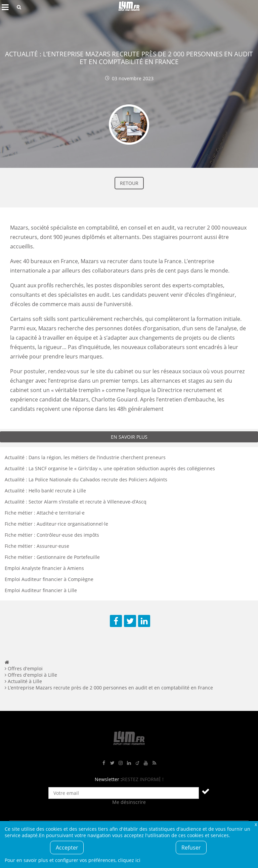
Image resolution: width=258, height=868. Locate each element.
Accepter (67, 848)
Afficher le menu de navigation (5, 7)
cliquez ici (129, 860)
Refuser (191, 848)
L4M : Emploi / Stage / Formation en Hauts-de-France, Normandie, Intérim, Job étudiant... (129, 7)
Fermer (256, 824)
